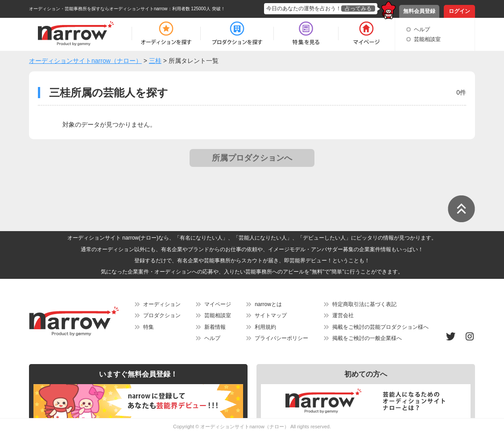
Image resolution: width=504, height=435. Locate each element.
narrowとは (268, 304)
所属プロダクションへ (252, 158)
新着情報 (215, 327)
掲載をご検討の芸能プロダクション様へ (380, 327)
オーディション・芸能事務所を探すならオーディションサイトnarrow (98, 9)
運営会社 (343, 315)
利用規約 (265, 327)
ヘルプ (422, 29)
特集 (149, 327)
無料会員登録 (419, 11)
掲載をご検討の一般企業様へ (367, 338)
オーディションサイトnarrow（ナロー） (245, 427)
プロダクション (162, 315)
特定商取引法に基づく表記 (364, 304)
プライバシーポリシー (281, 338)
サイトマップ (271, 315)
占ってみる (358, 8)
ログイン (459, 11)
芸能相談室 (427, 39)
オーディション (162, 304)
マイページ (218, 304)
